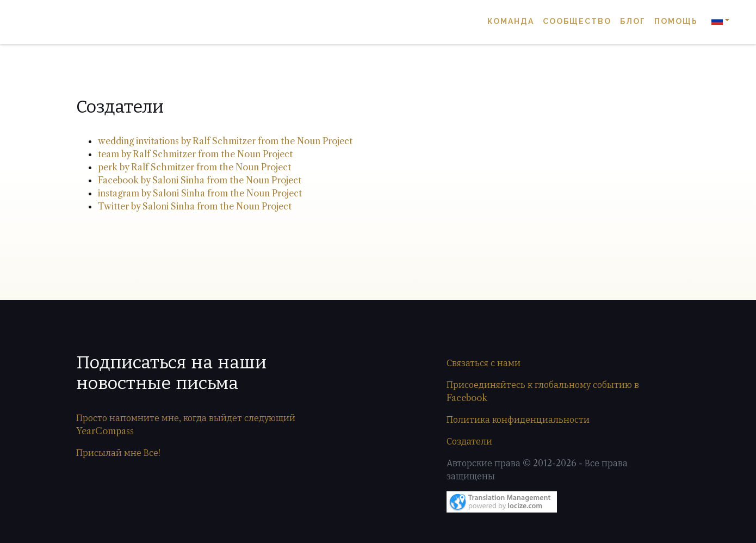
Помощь (676, 22)
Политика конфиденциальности (518, 419)
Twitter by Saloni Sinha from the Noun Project (195, 206)
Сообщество (577, 22)
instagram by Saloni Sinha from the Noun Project (200, 193)
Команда (511, 22)
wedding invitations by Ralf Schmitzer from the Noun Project (225, 141)
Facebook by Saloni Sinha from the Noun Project (200, 180)
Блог (633, 22)
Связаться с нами (484, 363)
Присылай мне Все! (118, 453)
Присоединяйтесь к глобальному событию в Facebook (543, 391)
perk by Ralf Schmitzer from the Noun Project (194, 167)
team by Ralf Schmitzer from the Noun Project (195, 154)
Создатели (469, 441)
